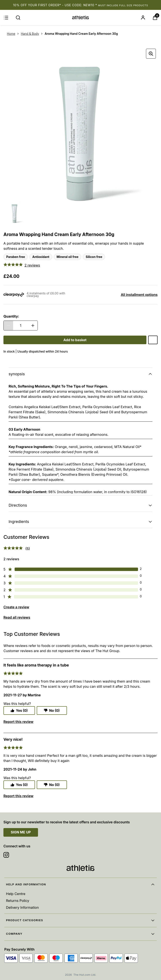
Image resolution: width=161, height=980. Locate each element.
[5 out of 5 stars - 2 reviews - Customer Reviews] (80, 265)
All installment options (139, 295)
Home (11, 34)
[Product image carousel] (80, 124)
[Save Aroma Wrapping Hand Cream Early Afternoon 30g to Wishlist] (153, 340)
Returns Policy (18, 901)
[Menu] (6, 18)
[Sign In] (143, 18)
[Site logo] (80, 18)
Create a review (16, 607)
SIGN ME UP (21, 832)
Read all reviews (17, 617)
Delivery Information (22, 907)
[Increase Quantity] (33, 326)
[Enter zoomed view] (151, 54)
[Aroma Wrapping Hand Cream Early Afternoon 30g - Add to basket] (75, 340)
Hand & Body (30, 34)
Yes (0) (19, 710)
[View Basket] (155, 18)
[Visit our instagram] (6, 855)
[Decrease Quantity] (8, 326)
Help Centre (16, 894)
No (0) (52, 710)
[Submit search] (18, 18)
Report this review (18, 722)
